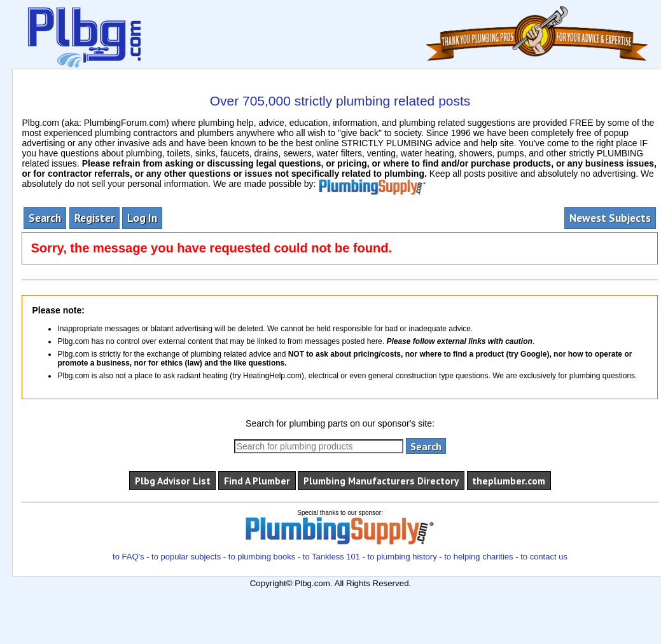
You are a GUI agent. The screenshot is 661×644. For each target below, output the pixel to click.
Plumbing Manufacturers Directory (381, 481)
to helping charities (478, 557)
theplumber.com (509, 481)
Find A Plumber (257, 481)
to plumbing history (402, 557)
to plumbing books (262, 557)
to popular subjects (186, 557)
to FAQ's (128, 557)
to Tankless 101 (331, 557)
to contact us (544, 557)
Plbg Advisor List (173, 481)
